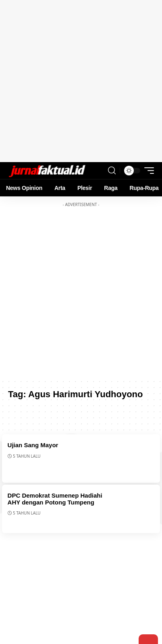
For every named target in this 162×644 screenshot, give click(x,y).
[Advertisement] (81, 81)
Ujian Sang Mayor (33, 445)
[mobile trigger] (147, 171)
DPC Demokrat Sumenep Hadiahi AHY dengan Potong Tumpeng (55, 499)
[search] (112, 171)
